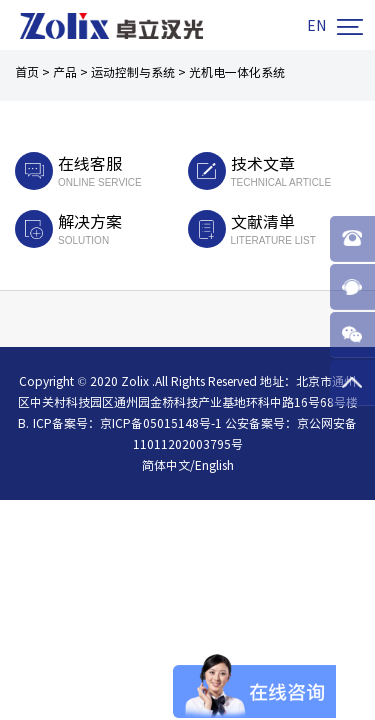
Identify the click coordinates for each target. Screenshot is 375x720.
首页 (27, 72)
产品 (65, 72)
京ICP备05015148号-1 (161, 423)
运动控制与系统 (133, 72)
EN (316, 26)
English (214, 465)
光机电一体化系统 (237, 72)
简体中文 (166, 465)
